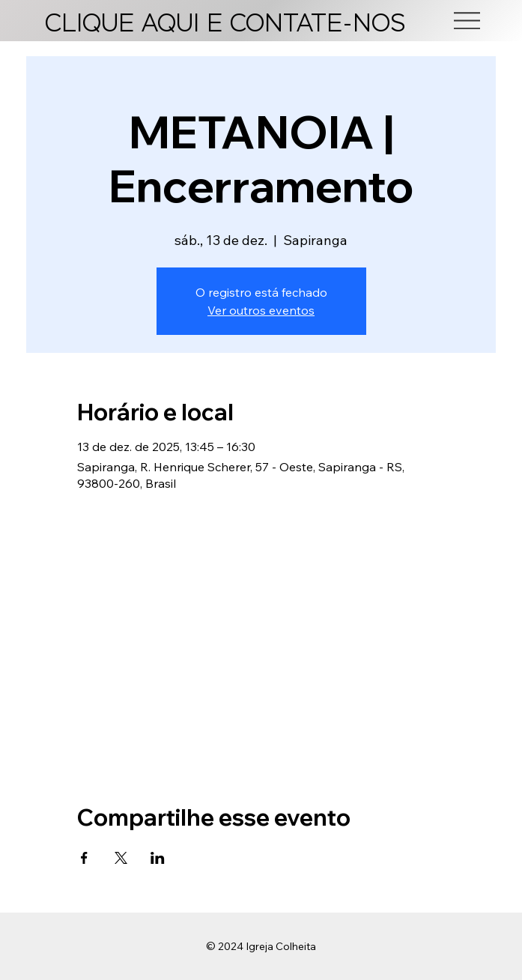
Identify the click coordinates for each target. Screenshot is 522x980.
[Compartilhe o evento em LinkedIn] (158, 858)
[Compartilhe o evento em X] (121, 858)
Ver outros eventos (261, 310)
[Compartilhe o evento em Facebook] (84, 858)
